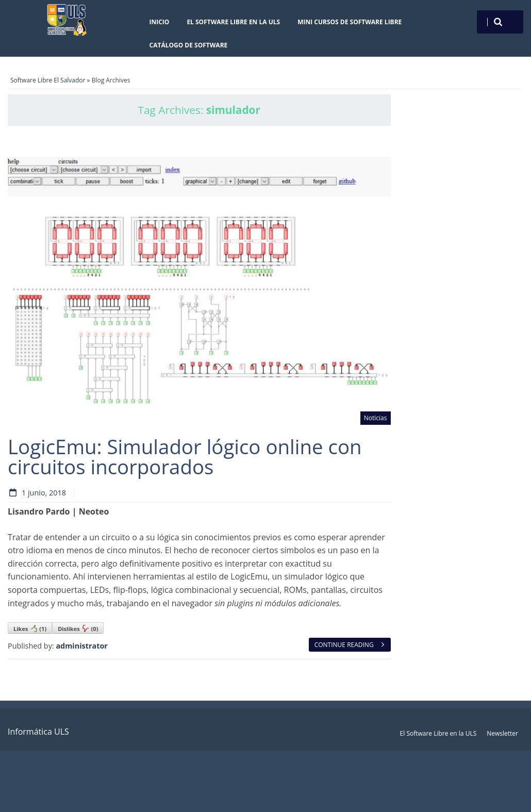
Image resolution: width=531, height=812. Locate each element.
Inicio (160, 22)
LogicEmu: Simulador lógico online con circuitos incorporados (185, 456)
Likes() (30, 628)
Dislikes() (78, 628)
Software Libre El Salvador (48, 80)
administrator (82, 646)
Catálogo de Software (189, 45)
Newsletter (502, 733)
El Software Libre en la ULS (233, 22)
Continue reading (350, 645)
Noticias (376, 418)
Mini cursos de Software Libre (350, 22)
